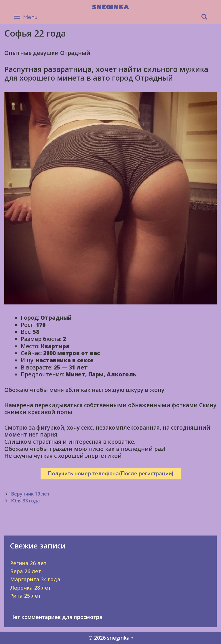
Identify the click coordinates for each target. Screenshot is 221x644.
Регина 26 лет (28, 563)
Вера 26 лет (26, 571)
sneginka (110, 7)
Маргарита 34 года (35, 579)
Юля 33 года (25, 501)
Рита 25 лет (25, 596)
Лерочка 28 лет (31, 588)
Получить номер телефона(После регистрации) (111, 474)
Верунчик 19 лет (30, 494)
